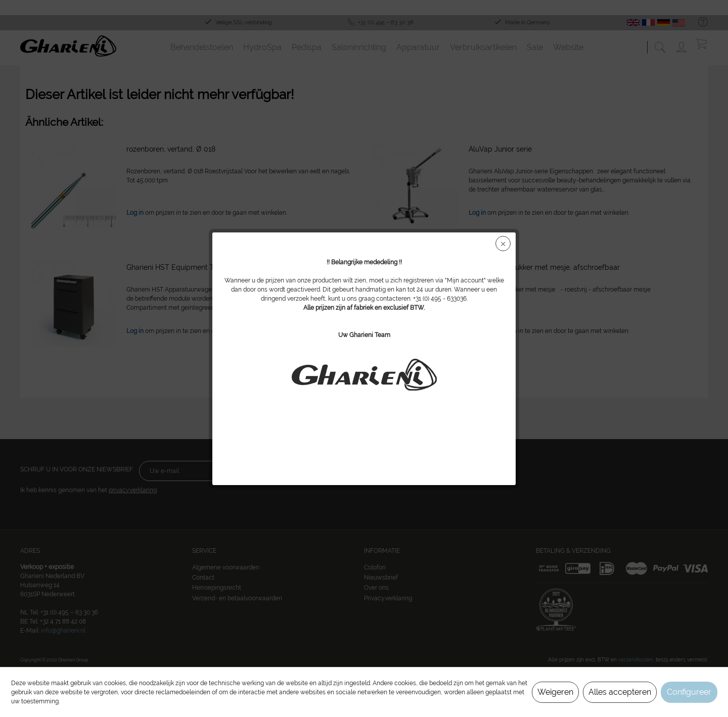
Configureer (689, 692)
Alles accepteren (620, 692)
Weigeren (555, 692)
